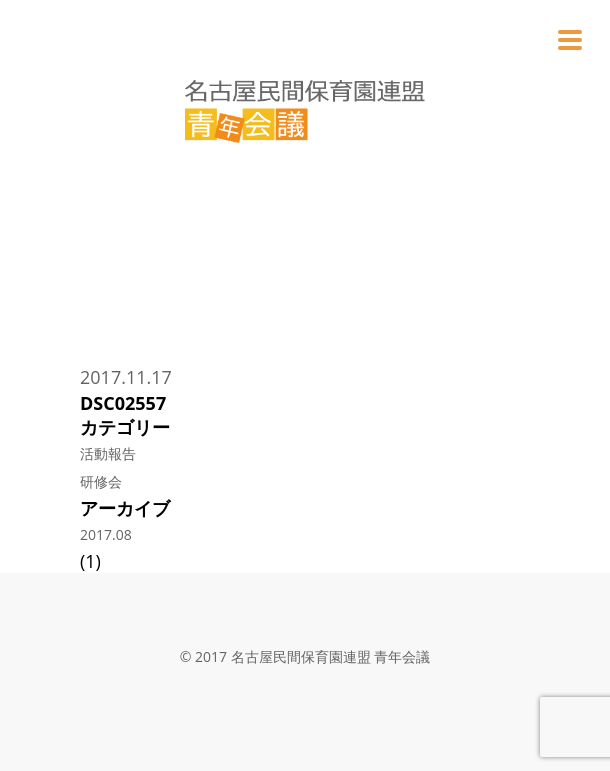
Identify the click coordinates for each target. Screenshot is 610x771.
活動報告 (108, 453)
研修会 (101, 481)
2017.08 (106, 534)
